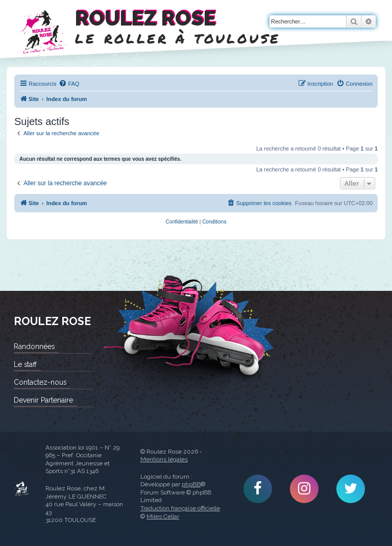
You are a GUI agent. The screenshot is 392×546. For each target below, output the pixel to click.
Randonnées (34, 346)
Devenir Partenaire (43, 400)
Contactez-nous (40, 382)
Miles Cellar (163, 516)
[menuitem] (69, 84)
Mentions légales (164, 459)
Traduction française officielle (180, 508)
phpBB (191, 484)
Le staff (25, 364)
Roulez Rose (22, 489)
